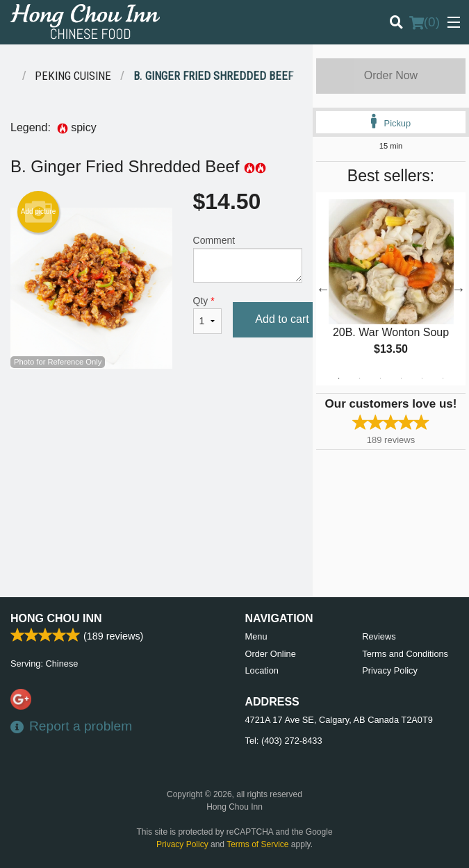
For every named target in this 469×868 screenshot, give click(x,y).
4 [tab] (401, 378)
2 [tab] (359, 378)
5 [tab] (422, 378)
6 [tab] (443, 378)
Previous (323, 289)
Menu (256, 636)
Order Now (391, 75)
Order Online (271, 654)
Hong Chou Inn (56, 618)
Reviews (379, 636)
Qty (208, 315)
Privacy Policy (390, 670)
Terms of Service (257, 844)
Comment (248, 259)
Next (459, 289)
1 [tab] (338, 378)
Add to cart (282, 319)
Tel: (284, 741)
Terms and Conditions (405, 654)
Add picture (39, 212)
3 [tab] (380, 378)
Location (262, 670)
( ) (425, 22)
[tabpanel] (391, 289)
